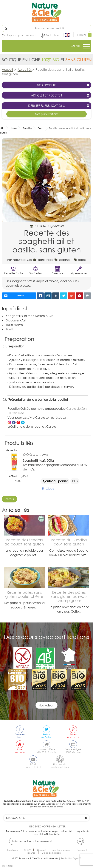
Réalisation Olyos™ (71, 858)
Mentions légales (61, 850)
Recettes (27, 128)
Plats (40, 128)
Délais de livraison (51, 853)
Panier (84, 35)
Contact (42, 850)
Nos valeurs (46, 705)
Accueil (7, 70)
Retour (10, 499)
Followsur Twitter (46, 736)
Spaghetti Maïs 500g (38, 460)
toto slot (7, 866)
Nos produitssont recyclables (60, 766)
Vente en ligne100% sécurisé (73, 751)
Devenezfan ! (20, 736)
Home (14, 128)
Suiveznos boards (73, 736)
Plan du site (12, 850)
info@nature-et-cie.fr (33, 766)
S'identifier (54, 35)
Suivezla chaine (20, 751)
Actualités (25, 70)
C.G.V (27, 850)
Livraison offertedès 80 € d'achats (47, 751)
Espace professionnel (22, 35)
